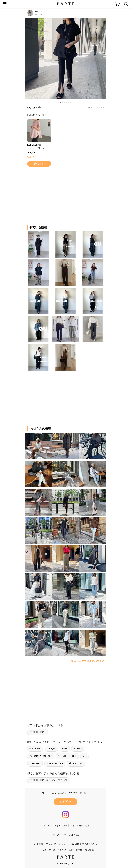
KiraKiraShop (76, 763)
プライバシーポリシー (57, 844)
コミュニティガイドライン (53, 849)
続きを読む (39, 115)
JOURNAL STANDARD (41, 756)
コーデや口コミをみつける (54, 825)
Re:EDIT (78, 749)
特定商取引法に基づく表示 (84, 844)
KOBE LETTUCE (38, 732)
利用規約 (39, 844)
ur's (84, 756)
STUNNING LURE (67, 756)
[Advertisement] (56, 195)
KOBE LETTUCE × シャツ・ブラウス (48, 780)
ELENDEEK (35, 763)
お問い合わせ (76, 849)
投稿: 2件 (32, 157)
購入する (39, 164)
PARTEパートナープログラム (65, 835)
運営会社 (89, 849)
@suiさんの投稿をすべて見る (88, 661)
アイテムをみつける (80, 825)
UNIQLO (51, 749)
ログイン (65, 802)
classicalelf (35, 749)
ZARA (65, 749)
